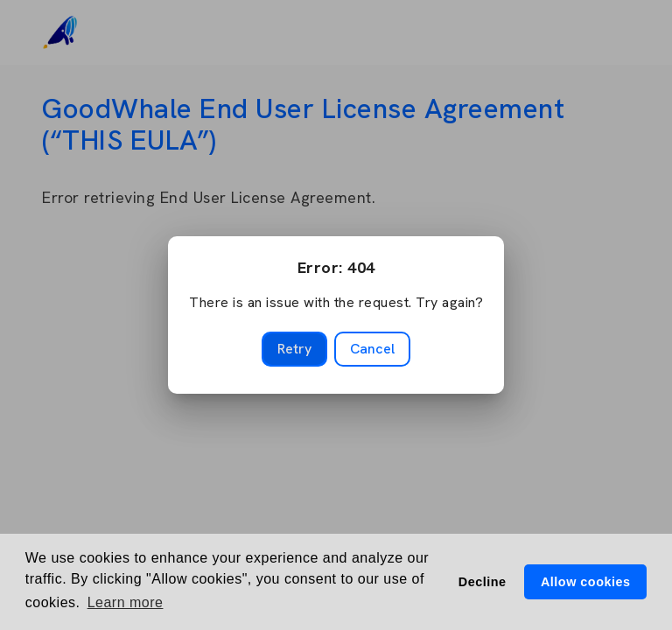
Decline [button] (483, 582)
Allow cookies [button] (585, 582)
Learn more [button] (126, 602)
